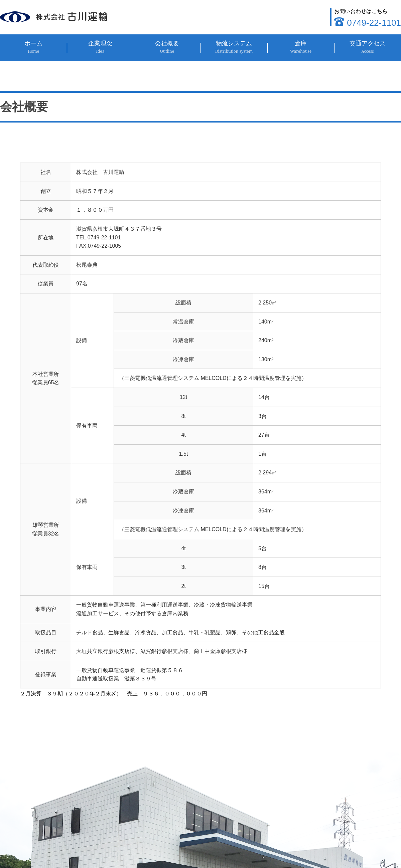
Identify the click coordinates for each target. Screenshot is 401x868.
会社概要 (167, 47)
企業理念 (100, 47)
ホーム (33, 47)
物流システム (234, 47)
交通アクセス (368, 47)
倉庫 (301, 47)
